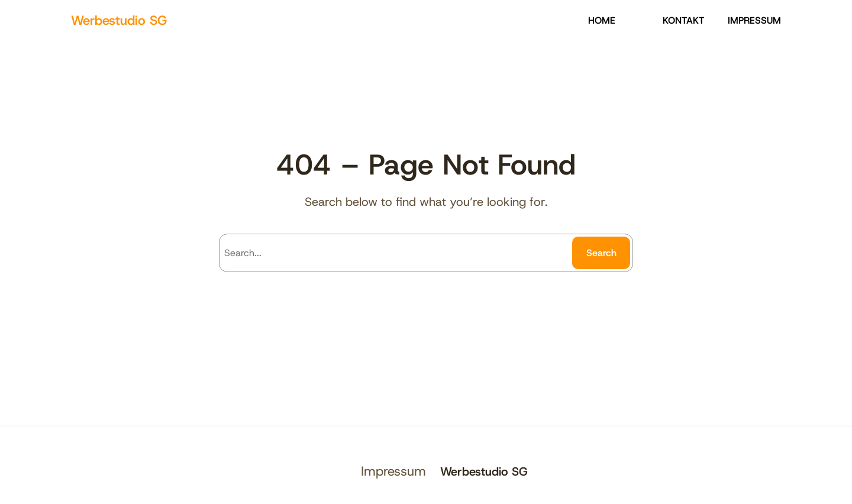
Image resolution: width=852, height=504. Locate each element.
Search (601, 253)
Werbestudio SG (119, 20)
